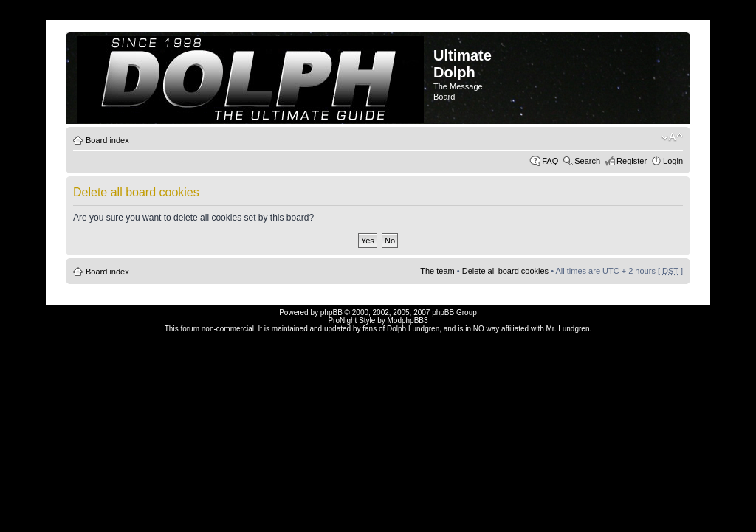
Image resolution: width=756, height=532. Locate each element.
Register (632, 161)
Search (587, 161)
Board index (107, 140)
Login (673, 161)
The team (437, 271)
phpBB (331, 312)
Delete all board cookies (505, 271)
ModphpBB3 (408, 321)
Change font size (672, 137)
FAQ (550, 161)
